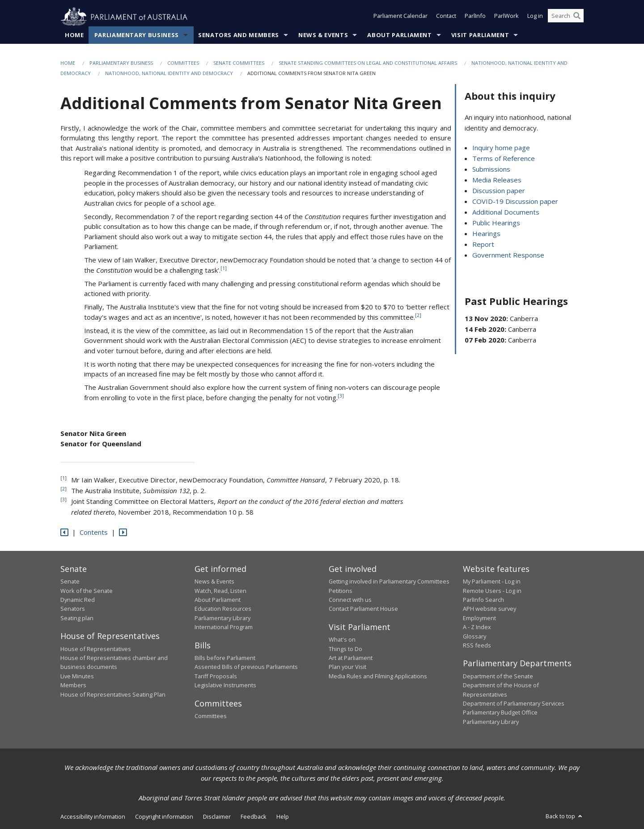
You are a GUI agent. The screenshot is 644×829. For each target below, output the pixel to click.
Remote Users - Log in (492, 591)
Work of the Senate (87, 591)
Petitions (341, 591)
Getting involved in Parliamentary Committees (389, 582)
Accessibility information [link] (93, 817)
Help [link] (283, 817)
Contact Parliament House (363, 609)
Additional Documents (506, 212)
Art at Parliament (351, 658)
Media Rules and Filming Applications (378, 677)
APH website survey (489, 609)
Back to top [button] (565, 816)
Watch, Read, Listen (220, 591)
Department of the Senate (498, 677)
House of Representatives (96, 649)
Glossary (475, 636)
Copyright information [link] (164, 817)
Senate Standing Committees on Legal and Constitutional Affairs (368, 63)
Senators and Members (239, 35)
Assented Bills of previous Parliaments (246, 667)
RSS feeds (477, 646)
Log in (535, 17)
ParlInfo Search (483, 600)
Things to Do (345, 649)
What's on (342, 640)
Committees (183, 63)
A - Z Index (477, 627)
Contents (94, 533)
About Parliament (399, 35)
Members (73, 685)
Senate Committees (239, 63)
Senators (73, 609)
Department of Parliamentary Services (514, 704)
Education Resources (223, 609)
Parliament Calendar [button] (400, 17)
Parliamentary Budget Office (500, 713)
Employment (479, 618)
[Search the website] (566, 17)
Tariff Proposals (216, 677)
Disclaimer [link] (217, 817)
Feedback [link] (254, 817)
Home (74, 35)
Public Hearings (496, 223)
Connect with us (350, 600)
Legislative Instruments (225, 685)
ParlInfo (475, 17)
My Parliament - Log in (492, 582)
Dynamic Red (78, 600)
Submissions (491, 169)
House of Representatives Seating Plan (113, 694)
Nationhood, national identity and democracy (169, 74)
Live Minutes (77, 677)
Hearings (486, 234)
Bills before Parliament (225, 658)
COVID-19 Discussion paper (515, 202)
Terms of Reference (504, 159)
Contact (446, 17)
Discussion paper (499, 191)
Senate (70, 582)
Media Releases (497, 180)
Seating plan (77, 618)
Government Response (508, 255)
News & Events (323, 35)
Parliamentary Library (222, 618)
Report (483, 245)
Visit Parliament (480, 35)
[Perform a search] (577, 17)
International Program (224, 627)
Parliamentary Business (137, 35)
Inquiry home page (501, 148)
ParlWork (506, 17)
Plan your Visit (347, 667)
